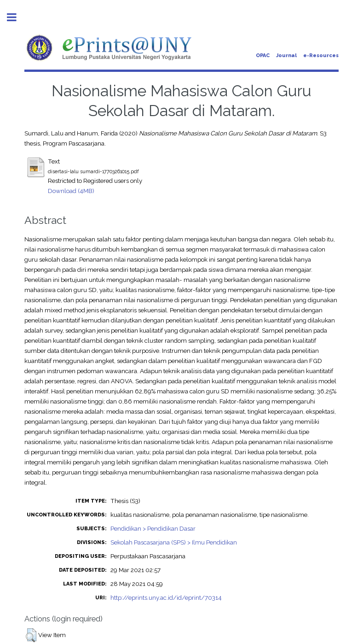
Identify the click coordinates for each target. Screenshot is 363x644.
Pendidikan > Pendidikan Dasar (153, 528)
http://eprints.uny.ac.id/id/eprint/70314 (166, 597)
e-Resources (321, 56)
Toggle (17, 17)
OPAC (263, 56)
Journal (286, 56)
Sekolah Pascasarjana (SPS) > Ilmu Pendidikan (174, 542)
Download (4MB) (71, 191)
